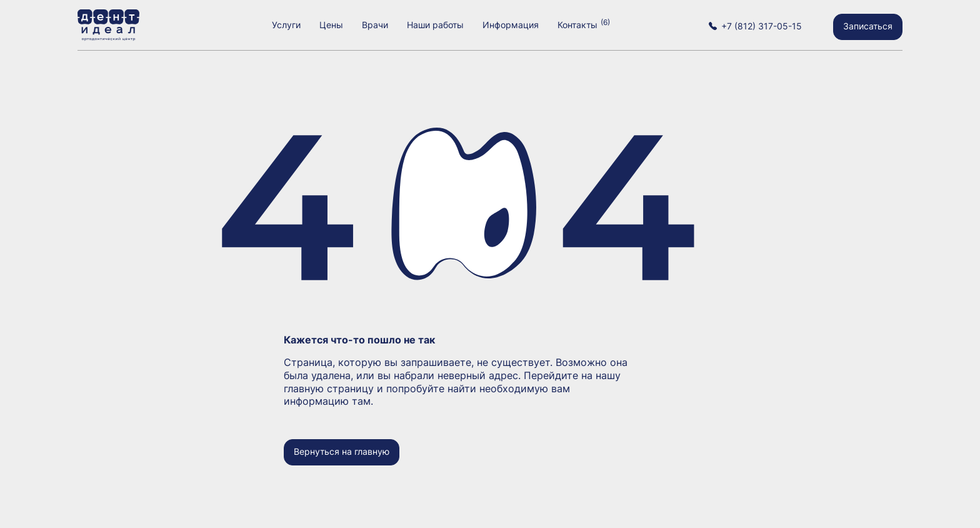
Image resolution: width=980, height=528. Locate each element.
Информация (511, 25)
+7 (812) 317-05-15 (762, 26)
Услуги (286, 25)
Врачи (375, 25)
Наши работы (435, 25)
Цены (331, 25)
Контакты (577, 25)
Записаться (868, 26)
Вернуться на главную (342, 451)
